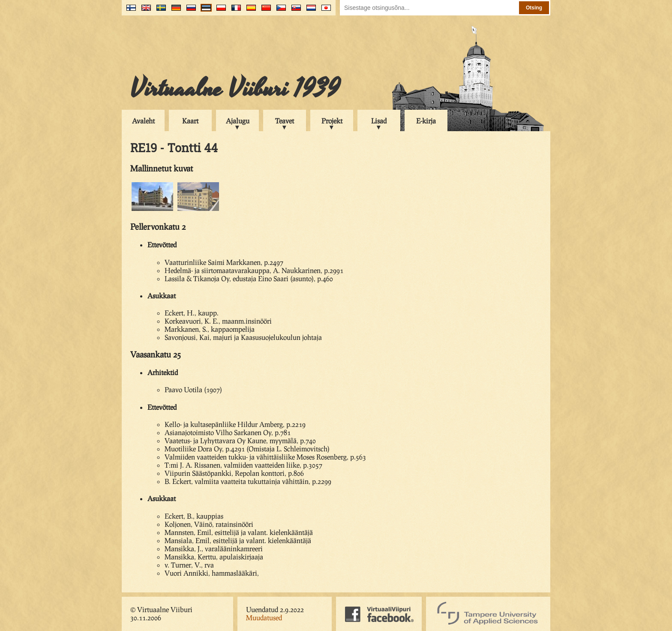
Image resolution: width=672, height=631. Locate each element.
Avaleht (143, 121)
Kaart (190, 121)
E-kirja (426, 121)
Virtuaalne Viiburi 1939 (235, 89)
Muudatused (264, 617)
